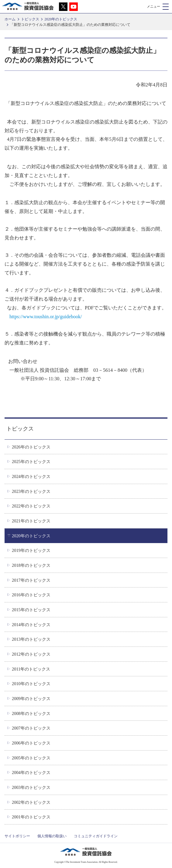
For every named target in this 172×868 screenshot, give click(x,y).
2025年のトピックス (31, 462)
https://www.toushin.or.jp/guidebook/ (46, 317)
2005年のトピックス (31, 758)
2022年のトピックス (31, 506)
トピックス (30, 19)
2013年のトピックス (31, 639)
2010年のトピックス (31, 684)
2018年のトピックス (31, 565)
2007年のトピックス (31, 728)
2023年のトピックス (31, 491)
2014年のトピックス (31, 625)
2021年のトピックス (31, 521)
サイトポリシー (17, 836)
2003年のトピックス (31, 787)
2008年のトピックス (31, 713)
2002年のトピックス (31, 802)
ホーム (10, 19)
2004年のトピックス (31, 772)
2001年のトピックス (31, 817)
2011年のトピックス (31, 669)
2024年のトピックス (31, 476)
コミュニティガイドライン (96, 836)
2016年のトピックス (31, 595)
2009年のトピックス (31, 699)
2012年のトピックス (31, 654)
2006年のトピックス (31, 743)
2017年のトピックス (31, 580)
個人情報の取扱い (52, 836)
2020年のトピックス (61, 19)
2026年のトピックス (31, 447)
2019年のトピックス (31, 550)
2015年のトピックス (31, 610)
